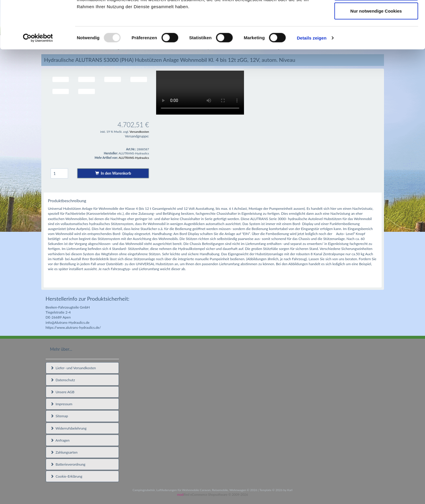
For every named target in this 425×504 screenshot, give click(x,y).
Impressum (61, 404)
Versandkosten (139, 132)
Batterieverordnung (68, 464)
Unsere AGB (63, 392)
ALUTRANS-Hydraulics (134, 158)
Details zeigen (312, 81)
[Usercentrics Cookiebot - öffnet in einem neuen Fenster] (38, 81)
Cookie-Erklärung (66, 476)
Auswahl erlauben (376, 35)
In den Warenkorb (113, 173)
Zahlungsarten (64, 452)
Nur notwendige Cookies (376, 54)
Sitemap (59, 416)
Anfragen (60, 440)
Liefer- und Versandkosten (73, 368)
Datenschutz (63, 380)
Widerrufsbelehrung (69, 428)
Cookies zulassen (376, 15)
